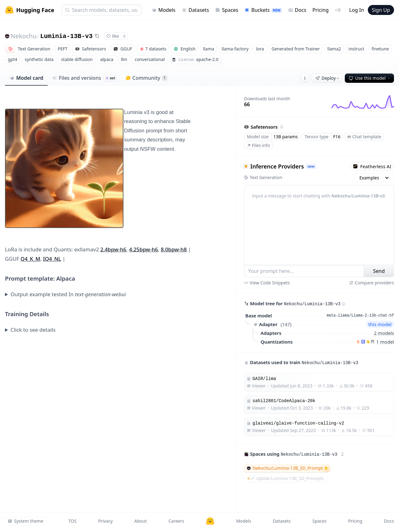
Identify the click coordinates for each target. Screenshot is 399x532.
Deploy (328, 78)
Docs (297, 10)
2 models (384, 333)
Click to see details (33, 330)
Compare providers (372, 283)
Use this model (370, 78)
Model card (26, 78)
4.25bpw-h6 (144, 249)
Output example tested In (68, 294)
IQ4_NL (52, 259)
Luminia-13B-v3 (66, 36)
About (141, 521)
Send (379, 271)
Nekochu (24, 36)
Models (163, 10)
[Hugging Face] (210, 521)
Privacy (106, 521)
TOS (72, 521)
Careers (176, 521)
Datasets (195, 10)
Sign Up (381, 10)
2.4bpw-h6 (113, 249)
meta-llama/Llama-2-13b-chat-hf (360, 316)
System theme (26, 521)
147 (286, 324)
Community (146, 78)
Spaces (227, 10)
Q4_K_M (30, 259)
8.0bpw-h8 (174, 249)
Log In (356, 10)
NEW (311, 166)
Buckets (263, 10)
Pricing (320, 10)
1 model (385, 342)
